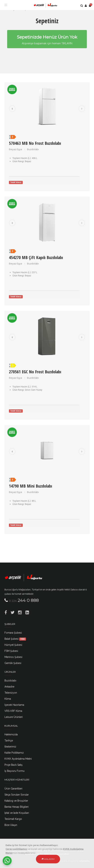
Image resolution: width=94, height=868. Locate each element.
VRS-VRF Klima (13, 711)
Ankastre (9, 687)
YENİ (23, 639)
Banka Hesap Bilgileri (17, 807)
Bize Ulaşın (11, 825)
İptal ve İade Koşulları (17, 813)
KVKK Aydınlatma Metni (18, 759)
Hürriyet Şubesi (13, 645)
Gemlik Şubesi (13, 663)
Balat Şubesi (15, 639)
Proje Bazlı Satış (13, 765)
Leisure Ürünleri (14, 717)
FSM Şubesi (11, 651)
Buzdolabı (10, 681)
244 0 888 (24, 600)
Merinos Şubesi (13, 657)
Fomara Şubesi (13, 633)
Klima (8, 699)
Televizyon (11, 693)
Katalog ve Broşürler (16, 801)
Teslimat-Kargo (13, 819)
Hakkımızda (11, 734)
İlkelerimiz (10, 747)
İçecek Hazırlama (14, 705)
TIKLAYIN (67, 43)
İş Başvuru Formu (14, 771)
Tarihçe (9, 741)
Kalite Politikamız (14, 753)
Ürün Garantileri (13, 789)
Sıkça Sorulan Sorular (17, 795)
